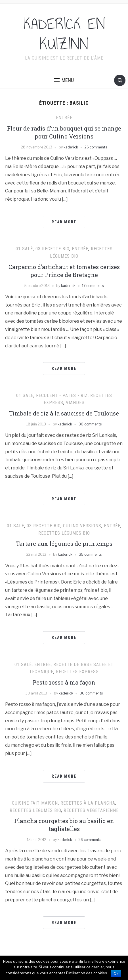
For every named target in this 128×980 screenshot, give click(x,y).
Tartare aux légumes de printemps (64, 543)
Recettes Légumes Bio (64, 533)
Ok (116, 973)
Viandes (75, 403)
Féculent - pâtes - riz (62, 395)
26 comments (96, 147)
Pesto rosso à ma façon (64, 682)
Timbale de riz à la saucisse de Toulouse (64, 413)
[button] (64, 80)
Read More (64, 222)
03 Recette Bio (52, 249)
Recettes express (77, 672)
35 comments (90, 554)
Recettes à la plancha (88, 803)
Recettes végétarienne (91, 810)
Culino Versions (82, 526)
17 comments (93, 286)
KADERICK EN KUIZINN (64, 34)
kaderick (71, 147)
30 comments (90, 424)
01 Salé (24, 249)
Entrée (64, 118)
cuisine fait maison (35, 803)
